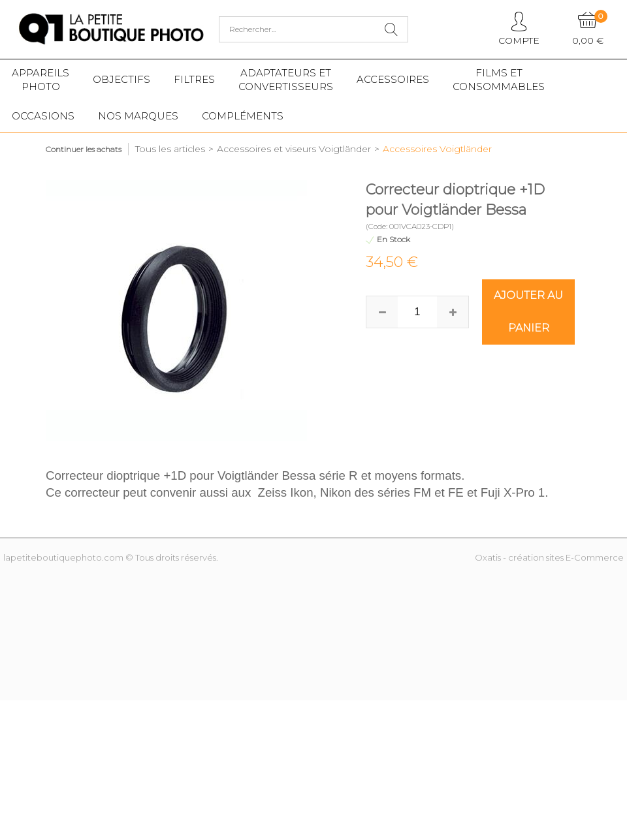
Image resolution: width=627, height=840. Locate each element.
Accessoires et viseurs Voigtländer (294, 149)
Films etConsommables (499, 80)
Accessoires (393, 79)
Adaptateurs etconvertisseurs (286, 80)
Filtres (194, 79)
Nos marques (138, 116)
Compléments (243, 116)
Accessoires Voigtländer (437, 149)
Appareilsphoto (40, 80)
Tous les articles (170, 149)
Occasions (43, 116)
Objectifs (121, 79)
